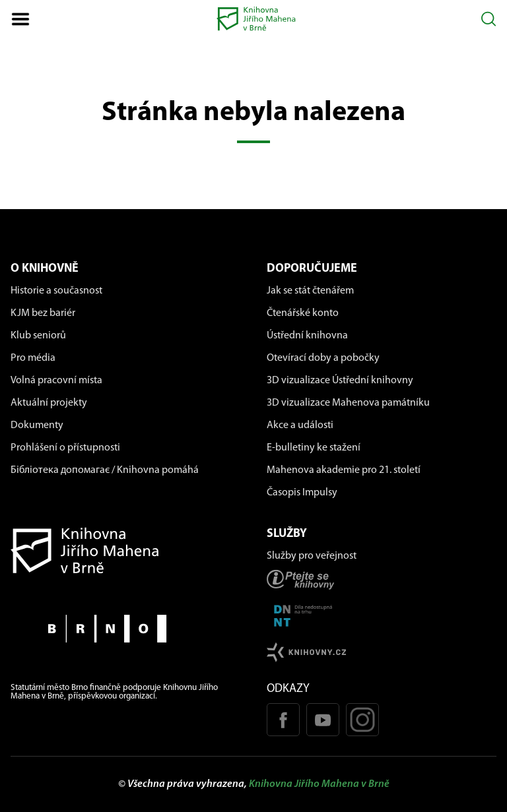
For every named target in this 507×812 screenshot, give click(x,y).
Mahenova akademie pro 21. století (344, 470)
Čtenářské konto (303, 313)
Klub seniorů (38, 336)
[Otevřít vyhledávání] (489, 19)
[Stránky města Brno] (125, 628)
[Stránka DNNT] (382, 616)
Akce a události (300, 425)
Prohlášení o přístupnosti (65, 448)
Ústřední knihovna (307, 336)
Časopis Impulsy (302, 493)
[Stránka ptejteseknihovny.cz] (382, 579)
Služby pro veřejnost (312, 556)
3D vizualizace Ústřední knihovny (340, 381)
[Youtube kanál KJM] (323, 720)
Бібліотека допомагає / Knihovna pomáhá (105, 470)
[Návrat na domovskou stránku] (125, 550)
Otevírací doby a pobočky (323, 358)
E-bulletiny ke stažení (314, 448)
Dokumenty (37, 425)
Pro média (33, 358)
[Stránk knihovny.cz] (382, 652)
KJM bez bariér (43, 313)
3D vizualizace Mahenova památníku (348, 403)
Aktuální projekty (49, 403)
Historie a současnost (56, 291)
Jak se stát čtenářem (310, 291)
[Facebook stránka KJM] (283, 720)
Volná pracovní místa (56, 381)
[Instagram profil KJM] (362, 720)
